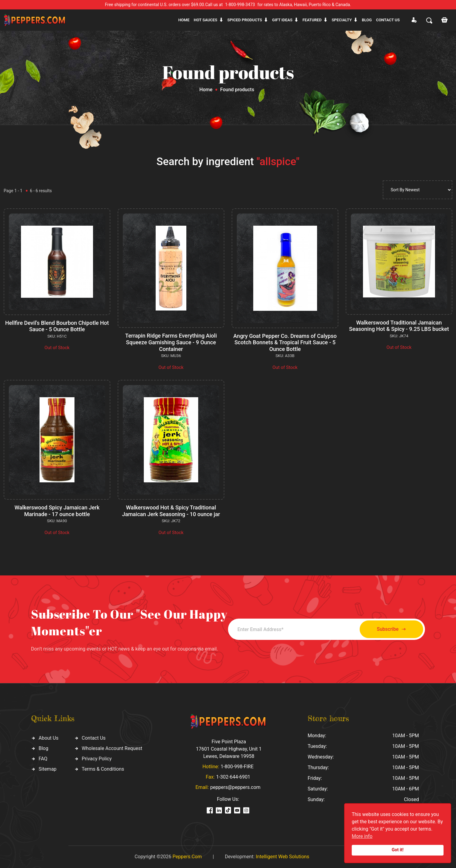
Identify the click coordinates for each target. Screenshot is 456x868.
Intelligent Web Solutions (282, 857)
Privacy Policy (97, 759)
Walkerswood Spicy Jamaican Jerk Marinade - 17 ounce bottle (57, 511)
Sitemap (48, 769)
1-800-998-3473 (240, 5)
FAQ (43, 759)
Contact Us (94, 738)
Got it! (398, 850)
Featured (312, 20)
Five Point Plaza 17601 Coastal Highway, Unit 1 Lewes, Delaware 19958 (229, 749)
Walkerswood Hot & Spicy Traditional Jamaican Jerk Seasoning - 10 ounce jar (171, 511)
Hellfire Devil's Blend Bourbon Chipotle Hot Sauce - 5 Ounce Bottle (57, 326)
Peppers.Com (187, 857)
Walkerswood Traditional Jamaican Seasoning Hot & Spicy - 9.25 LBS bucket (399, 326)
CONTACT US (388, 20)
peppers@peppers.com (235, 787)
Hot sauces (206, 20)
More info (362, 836)
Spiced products (245, 20)
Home (184, 20)
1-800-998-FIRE (237, 767)
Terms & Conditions (103, 769)
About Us (48, 738)
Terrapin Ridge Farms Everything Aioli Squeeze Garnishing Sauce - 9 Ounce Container (171, 342)
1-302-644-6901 (233, 777)
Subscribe (391, 629)
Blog (367, 20)
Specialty (342, 20)
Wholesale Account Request (112, 748)
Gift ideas (282, 20)
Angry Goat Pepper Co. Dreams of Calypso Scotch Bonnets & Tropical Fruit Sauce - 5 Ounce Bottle (285, 342)
